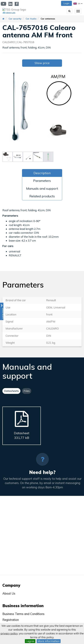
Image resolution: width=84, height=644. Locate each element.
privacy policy (9, 633)
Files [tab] (27, 391)
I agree (30, 641)
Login (66, 3)
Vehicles (10, 13)
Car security (15, 19)
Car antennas (48, 19)
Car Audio (31, 19)
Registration (11, 620)
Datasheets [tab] (11, 391)
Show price (42, 63)
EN (78, 4)
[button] (2, 311)
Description (42, 173)
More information (49, 641)
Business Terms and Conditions (23, 614)
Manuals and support (42, 188)
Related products (42, 196)
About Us (9, 593)
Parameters (42, 181)
